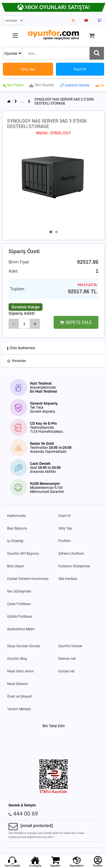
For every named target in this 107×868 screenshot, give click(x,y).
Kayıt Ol (64, 516)
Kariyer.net (66, 671)
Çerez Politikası (19, 604)
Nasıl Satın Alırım (21, 671)
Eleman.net (67, 659)
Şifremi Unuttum (71, 554)
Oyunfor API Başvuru (23, 554)
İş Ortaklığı (15, 541)
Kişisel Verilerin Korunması (28, 579)
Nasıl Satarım (18, 684)
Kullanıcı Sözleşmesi (74, 566)
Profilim (65, 541)
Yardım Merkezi (19, 709)
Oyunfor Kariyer (70, 646)
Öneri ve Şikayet (19, 696)
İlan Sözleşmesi (19, 591)
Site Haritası (68, 579)
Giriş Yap (65, 528)
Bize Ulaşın (16, 566)
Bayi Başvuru (17, 528)
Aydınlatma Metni (21, 629)
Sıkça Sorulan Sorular (24, 646)
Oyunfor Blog (17, 659)
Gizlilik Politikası (20, 617)
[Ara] (97, 53)
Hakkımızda (16, 516)
